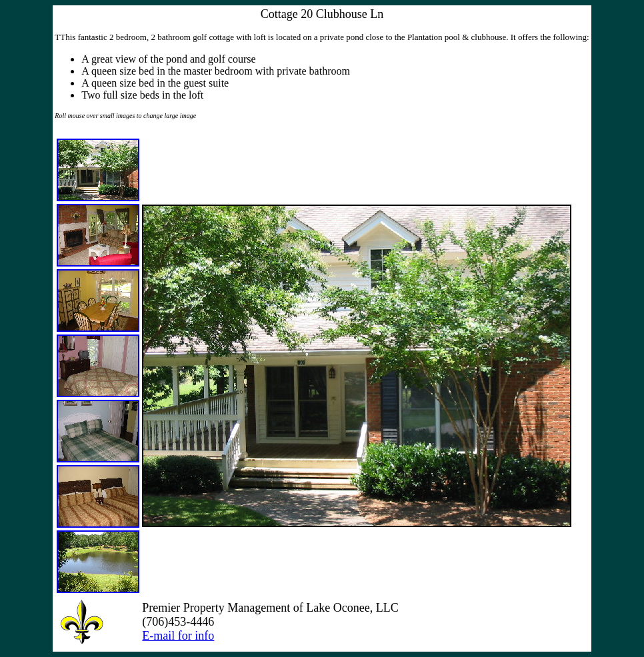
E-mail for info (178, 636)
